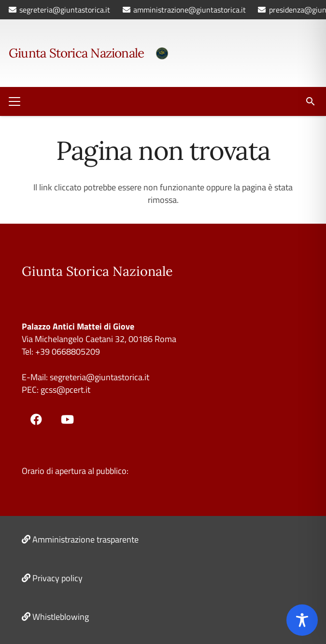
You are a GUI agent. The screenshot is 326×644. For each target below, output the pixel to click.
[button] (15, 101)
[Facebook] (36, 419)
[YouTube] (68, 419)
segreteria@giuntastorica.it (99, 377)
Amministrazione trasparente (85, 539)
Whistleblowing (61, 617)
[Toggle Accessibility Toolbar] (302, 620)
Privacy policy (57, 578)
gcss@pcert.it (65, 390)
